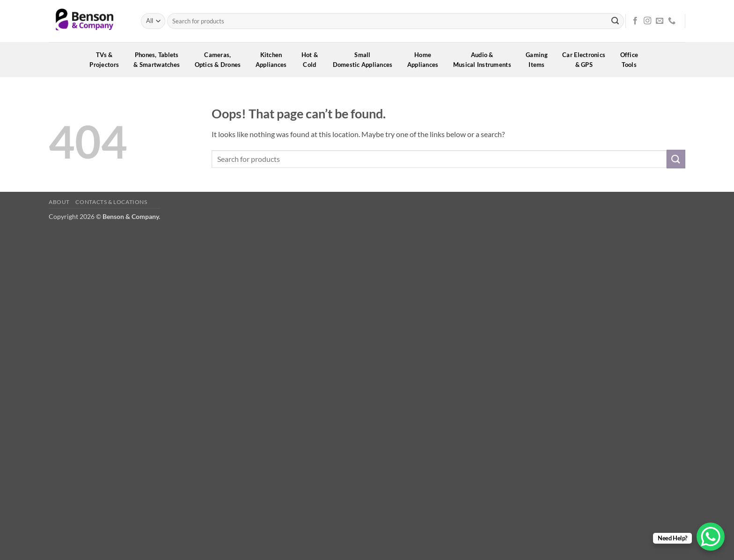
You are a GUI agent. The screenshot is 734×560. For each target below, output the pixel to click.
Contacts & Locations (111, 202)
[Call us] (672, 21)
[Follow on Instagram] (647, 21)
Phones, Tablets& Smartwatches (160, 60)
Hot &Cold (313, 60)
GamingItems (540, 60)
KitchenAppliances (274, 60)
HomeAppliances (426, 60)
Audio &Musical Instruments (485, 60)
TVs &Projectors (107, 60)
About (59, 202)
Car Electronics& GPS (587, 60)
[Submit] (615, 21)
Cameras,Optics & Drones (221, 60)
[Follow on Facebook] (635, 21)
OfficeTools (632, 60)
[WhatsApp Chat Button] (711, 537)
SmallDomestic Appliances (366, 60)
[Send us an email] (660, 21)
